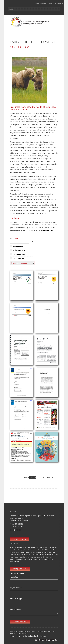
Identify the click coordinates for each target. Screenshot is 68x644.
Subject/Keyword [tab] (19, 250)
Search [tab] (15, 239)
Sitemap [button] (43, 636)
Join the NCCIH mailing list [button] (56, 3)
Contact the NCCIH (20, 539)
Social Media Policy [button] (30, 636)
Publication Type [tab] (19, 254)
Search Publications (20, 622)
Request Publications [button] (41, 3)
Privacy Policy (49, 230)
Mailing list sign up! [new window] (20, 569)
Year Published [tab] (18, 258)
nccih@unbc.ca (15, 530)
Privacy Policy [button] (15, 636)
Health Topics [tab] (18, 246)
